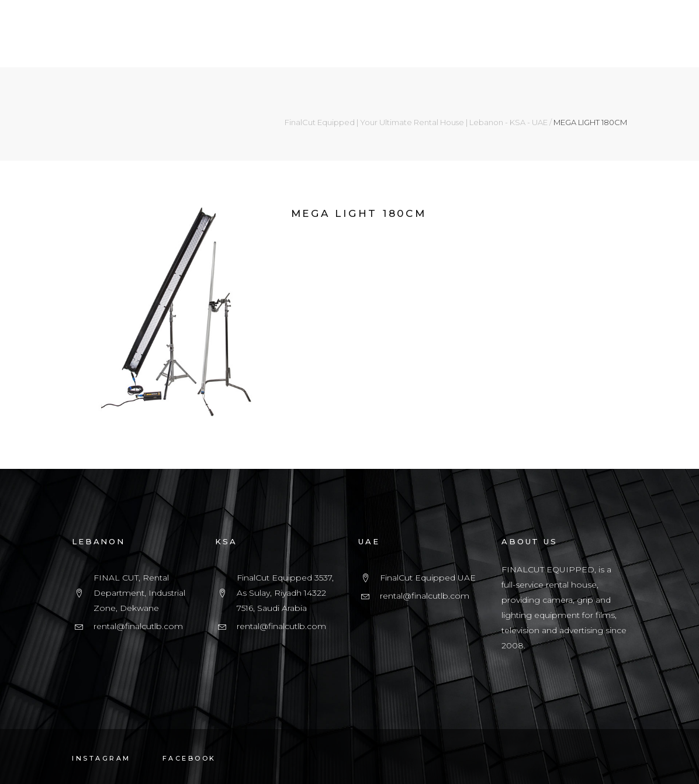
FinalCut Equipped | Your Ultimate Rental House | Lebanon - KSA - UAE (416, 122)
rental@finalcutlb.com (138, 626)
